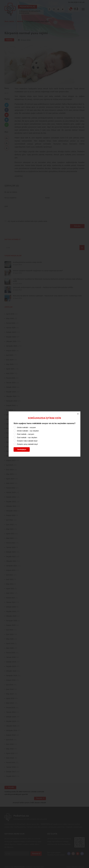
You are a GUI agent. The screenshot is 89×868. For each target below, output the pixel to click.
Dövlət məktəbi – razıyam (26, 427)
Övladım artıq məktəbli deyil (27, 444)
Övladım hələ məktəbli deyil (27, 441)
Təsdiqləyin (22, 449)
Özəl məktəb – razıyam (26, 434)
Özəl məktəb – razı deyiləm (27, 437)
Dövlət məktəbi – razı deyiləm (28, 431)
